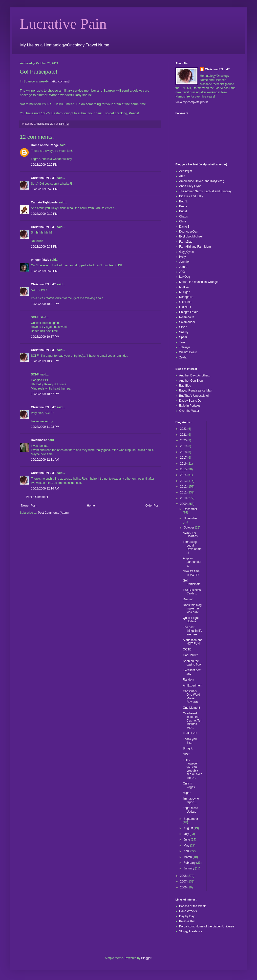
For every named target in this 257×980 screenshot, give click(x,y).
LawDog (185, 277)
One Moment (191, 708)
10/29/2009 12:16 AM (45, 489)
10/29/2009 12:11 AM (45, 460)
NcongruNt (186, 297)
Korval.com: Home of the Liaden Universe (207, 926)
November (190, 518)
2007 (184, 882)
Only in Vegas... (190, 785)
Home (91, 506)
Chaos (183, 216)
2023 (184, 429)
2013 (184, 481)
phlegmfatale (40, 260)
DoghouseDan (189, 232)
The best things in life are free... (193, 631)
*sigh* (187, 793)
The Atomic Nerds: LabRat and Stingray (205, 191)
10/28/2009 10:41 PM (45, 361)
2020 (184, 440)
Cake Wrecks (188, 911)
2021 (184, 435)
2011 (184, 492)
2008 (184, 876)
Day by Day (187, 916)
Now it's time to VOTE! (191, 573)
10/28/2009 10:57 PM (45, 394)
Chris (183, 221)
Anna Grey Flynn (190, 186)
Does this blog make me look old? (192, 609)
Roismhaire (39, 440)
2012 (184, 487)
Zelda (183, 357)
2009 (184, 504)
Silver (183, 327)
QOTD (187, 649)
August (189, 828)
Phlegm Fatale (189, 312)
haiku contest (59, 81)
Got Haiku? (190, 655)
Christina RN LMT (43, 178)
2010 (184, 498)
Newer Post (29, 506)
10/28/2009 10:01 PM (45, 304)
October (189, 528)
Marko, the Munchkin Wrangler (199, 282)
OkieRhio (185, 302)
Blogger (146, 958)
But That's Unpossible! (194, 396)
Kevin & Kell (187, 921)
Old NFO (185, 307)
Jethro (183, 267)
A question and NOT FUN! (193, 642)
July (187, 834)
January (189, 868)
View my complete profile (192, 102)
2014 (184, 475)
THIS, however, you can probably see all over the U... (192, 769)
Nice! (186, 754)
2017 (184, 458)
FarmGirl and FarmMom (195, 247)
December (190, 509)
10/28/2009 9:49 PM (44, 271)
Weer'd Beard (188, 352)
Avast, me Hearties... (192, 534)
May (187, 845)
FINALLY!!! (190, 733)
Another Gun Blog (191, 381)
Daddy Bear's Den (191, 401)
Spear (183, 337)
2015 (184, 469)
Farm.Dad (186, 242)
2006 (184, 887)
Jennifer (184, 262)
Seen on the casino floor (192, 663)
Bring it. (188, 748)
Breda (183, 206)
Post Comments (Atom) (53, 513)
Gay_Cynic (186, 252)
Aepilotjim (186, 171)
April (187, 851)
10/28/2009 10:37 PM (45, 337)
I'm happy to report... (191, 800)
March (188, 857)
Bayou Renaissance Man (196, 391)
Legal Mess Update (190, 810)
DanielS (184, 227)
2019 (184, 446)
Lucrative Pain (63, 24)
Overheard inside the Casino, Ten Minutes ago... (193, 721)
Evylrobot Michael (191, 236)
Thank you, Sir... (190, 741)
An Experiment (193, 686)
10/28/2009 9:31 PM (44, 247)
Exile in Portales (190, 406)
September (191, 819)
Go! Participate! (192, 582)
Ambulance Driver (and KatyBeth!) (202, 181)
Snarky (184, 332)
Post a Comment (37, 497)
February (190, 863)
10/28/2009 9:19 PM (44, 214)
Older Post (152, 506)
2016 (184, 464)
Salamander (187, 322)
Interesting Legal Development (192, 547)
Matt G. (184, 287)
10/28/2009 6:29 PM (44, 165)
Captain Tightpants (44, 202)
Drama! (188, 599)
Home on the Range (45, 145)
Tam (182, 342)
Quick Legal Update (191, 620)
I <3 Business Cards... (192, 592)
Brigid (183, 211)
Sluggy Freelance (191, 931)
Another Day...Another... (195, 375)
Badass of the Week (192, 906)
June (187, 840)
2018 (184, 452)
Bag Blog (185, 386)
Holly (182, 257)
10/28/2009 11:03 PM (45, 427)
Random (188, 680)
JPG (182, 272)
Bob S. (184, 201)
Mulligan (185, 292)
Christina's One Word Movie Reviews (191, 696)
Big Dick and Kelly (191, 196)
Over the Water (189, 411)
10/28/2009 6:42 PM (44, 189)
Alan (182, 176)
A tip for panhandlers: (192, 562)
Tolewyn (184, 347)
